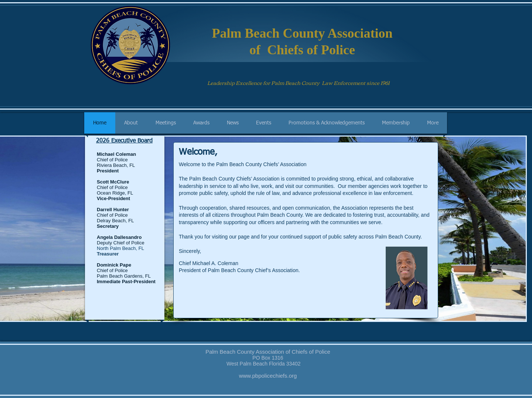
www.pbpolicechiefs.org (268, 376)
